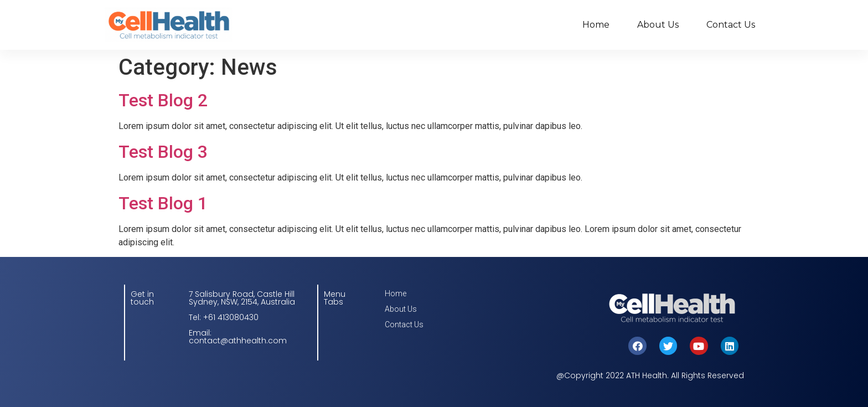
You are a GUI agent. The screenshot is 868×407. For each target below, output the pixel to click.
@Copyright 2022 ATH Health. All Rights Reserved (650, 375)
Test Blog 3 (163, 152)
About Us (658, 25)
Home (596, 25)
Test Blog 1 (163, 203)
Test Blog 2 (163, 100)
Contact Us (731, 25)
